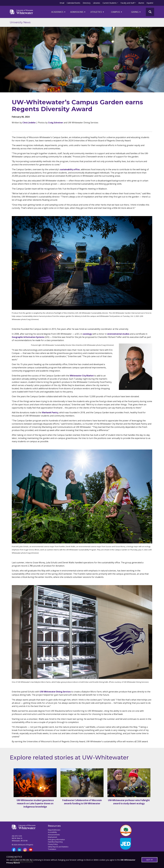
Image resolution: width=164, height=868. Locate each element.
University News (20, 22)
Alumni (141, 3)
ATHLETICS (97, 12)
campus (117, 12)
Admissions (78, 12)
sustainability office (70, 169)
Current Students (110, 3)
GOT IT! (150, 860)
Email (62, 3)
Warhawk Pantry (50, 412)
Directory (87, 3)
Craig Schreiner (56, 123)
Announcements (54, 835)
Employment (52, 837)
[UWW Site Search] (150, 12)
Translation (52, 849)
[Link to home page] (21, 12)
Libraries (97, 3)
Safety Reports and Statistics (58, 847)
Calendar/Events (73, 3)
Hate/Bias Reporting (55, 842)
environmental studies (118, 334)
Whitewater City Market (82, 376)
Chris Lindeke (29, 123)
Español (150, 3)
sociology (87, 334)
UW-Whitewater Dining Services (55, 692)
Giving (136, 12)
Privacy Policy (53, 844)
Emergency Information (56, 840)
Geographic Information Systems (28, 337)
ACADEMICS (58, 12)
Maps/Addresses (54, 830)
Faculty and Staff (127, 3)
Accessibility (52, 832)
